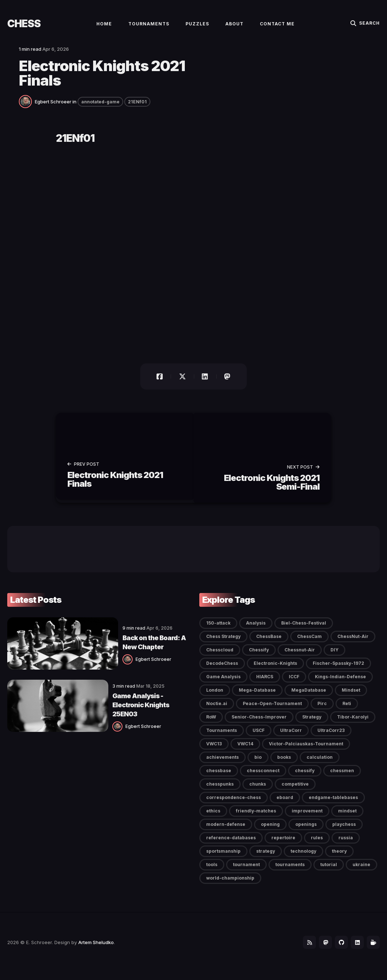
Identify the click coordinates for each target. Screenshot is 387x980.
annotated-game (100, 110)
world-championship (230, 884)
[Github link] (338, 950)
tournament (246, 871)
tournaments (290, 871)
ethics (213, 817)
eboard (285, 804)
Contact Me (277, 28)
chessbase (219, 777)
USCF (259, 737)
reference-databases (231, 844)
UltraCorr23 (331, 737)
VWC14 (245, 750)
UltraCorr (291, 737)
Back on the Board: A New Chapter (130, 648)
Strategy (312, 723)
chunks (258, 790)
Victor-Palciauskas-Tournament (306, 750)
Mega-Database (257, 697)
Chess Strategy (223, 643)
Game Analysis (223, 683)
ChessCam (309, 643)
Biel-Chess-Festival (304, 629)
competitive (295, 790)
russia (346, 844)
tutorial (329, 871)
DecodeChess (222, 670)
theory (339, 858)
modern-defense (226, 831)
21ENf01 (137, 110)
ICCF (294, 683)
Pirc (322, 710)
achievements (222, 764)
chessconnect (263, 777)
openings (306, 831)
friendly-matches (256, 817)
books (284, 764)
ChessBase (269, 643)
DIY (334, 656)
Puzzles (197, 28)
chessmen (342, 777)
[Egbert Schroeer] (27, 110)
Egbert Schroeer (53, 110)
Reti (347, 710)
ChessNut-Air (353, 643)
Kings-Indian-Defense (340, 683)
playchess (344, 831)
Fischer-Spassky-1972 (338, 670)
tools (212, 871)
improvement (307, 817)
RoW (211, 723)
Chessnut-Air (300, 656)
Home (104, 28)
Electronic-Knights (275, 670)
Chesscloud (220, 656)
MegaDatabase (309, 697)
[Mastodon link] (320, 950)
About (234, 28)
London (215, 697)
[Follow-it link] (303, 950)
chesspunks (220, 790)
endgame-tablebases (333, 804)
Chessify (259, 656)
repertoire (283, 844)
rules (317, 844)
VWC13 (214, 750)
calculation (320, 764)
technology (303, 858)
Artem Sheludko (96, 950)
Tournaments (149, 28)
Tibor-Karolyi (353, 723)
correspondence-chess (234, 804)
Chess (24, 28)
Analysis (256, 629)
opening (270, 831)
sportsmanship (223, 858)
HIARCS (265, 683)
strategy (266, 858)
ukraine (361, 871)
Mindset (351, 697)
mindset (347, 817)
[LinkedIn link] (355, 950)
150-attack (218, 629)
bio (258, 764)
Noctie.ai (217, 710)
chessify (305, 777)
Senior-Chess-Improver (259, 723)
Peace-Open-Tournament (272, 710)
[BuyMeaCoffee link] (373, 950)
